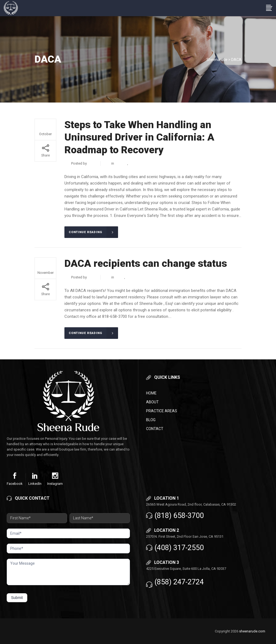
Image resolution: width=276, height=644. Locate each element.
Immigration (135, 277)
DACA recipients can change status (146, 263)
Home (151, 393)
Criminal (121, 163)
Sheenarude (217, 60)
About (152, 402)
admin (92, 163)
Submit (17, 598)
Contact (155, 429)
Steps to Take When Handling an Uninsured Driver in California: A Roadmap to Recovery (139, 137)
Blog (151, 420)
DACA (134, 163)
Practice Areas (162, 411)
